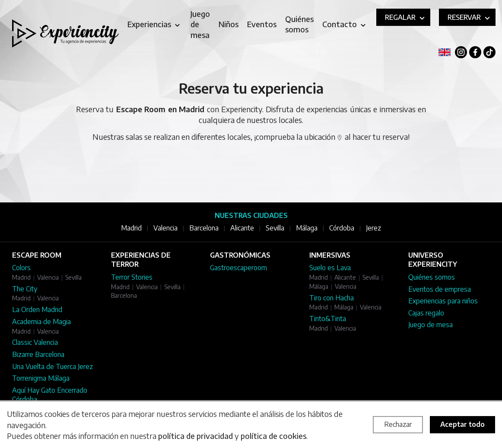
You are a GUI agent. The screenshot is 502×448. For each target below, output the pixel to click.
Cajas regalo (426, 313)
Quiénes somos (432, 277)
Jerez (373, 228)
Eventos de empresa (440, 289)
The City (25, 289)
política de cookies (273, 436)
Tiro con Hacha (332, 298)
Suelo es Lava (330, 268)
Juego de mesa (431, 325)
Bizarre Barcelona (38, 354)
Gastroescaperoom (238, 268)
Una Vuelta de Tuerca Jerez (52, 366)
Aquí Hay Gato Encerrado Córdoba (50, 395)
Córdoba (342, 228)
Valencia (165, 228)
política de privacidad (195, 436)
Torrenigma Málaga (41, 378)
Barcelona (204, 228)
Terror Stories (132, 277)
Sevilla (275, 228)
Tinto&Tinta (328, 319)
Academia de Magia (41, 322)
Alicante (242, 228)
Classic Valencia (35, 342)
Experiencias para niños (443, 301)
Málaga (307, 228)
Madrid (131, 228)
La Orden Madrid (37, 309)
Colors (21, 268)
